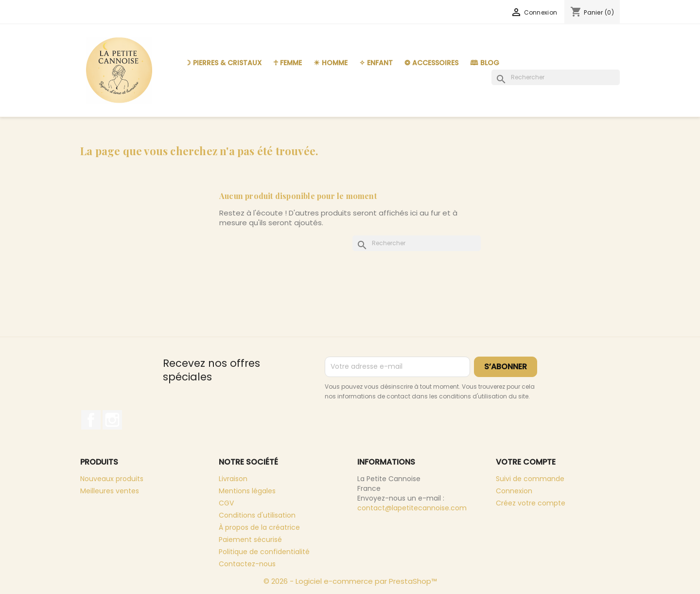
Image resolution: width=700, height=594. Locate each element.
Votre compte (526, 462)
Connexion (514, 491)
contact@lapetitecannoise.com (412, 508)
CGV (226, 503)
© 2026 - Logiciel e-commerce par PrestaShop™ (350, 581)
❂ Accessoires (431, 63)
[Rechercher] (556, 77)
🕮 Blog (485, 63)
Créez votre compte (531, 503)
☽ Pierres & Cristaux (223, 63)
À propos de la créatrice (259, 527)
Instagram (112, 420)
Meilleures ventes (110, 491)
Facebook (91, 420)
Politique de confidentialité (264, 552)
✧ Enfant (376, 63)
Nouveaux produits (112, 479)
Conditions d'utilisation (257, 515)
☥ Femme (288, 63)
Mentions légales (247, 491)
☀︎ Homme (331, 63)
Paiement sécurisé (250, 540)
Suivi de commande (530, 479)
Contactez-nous (247, 564)
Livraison (233, 479)
